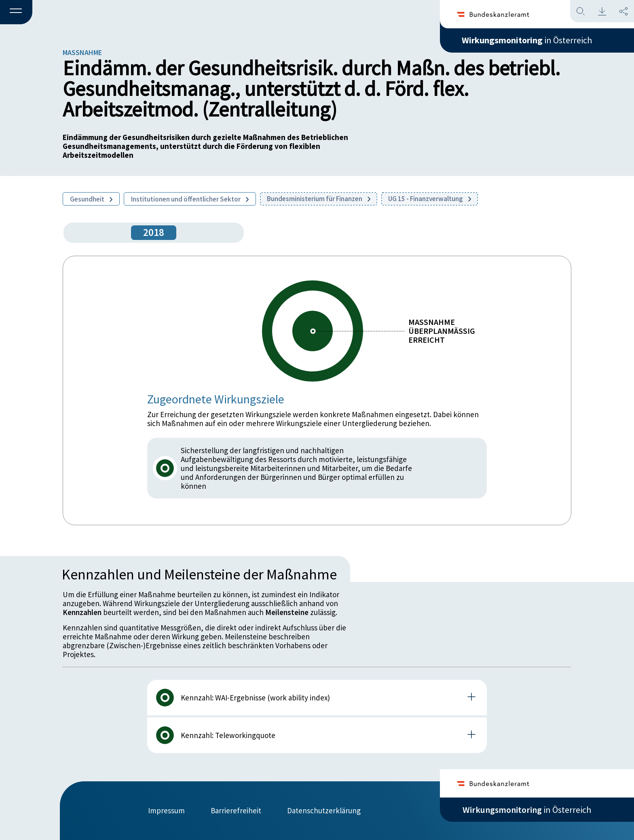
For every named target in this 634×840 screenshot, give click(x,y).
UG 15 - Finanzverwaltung (430, 199)
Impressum (166, 810)
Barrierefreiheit (236, 810)
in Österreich (527, 40)
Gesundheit (91, 199)
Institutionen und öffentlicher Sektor (190, 199)
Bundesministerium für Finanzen (319, 199)
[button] (16, 13)
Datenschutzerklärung (324, 810)
